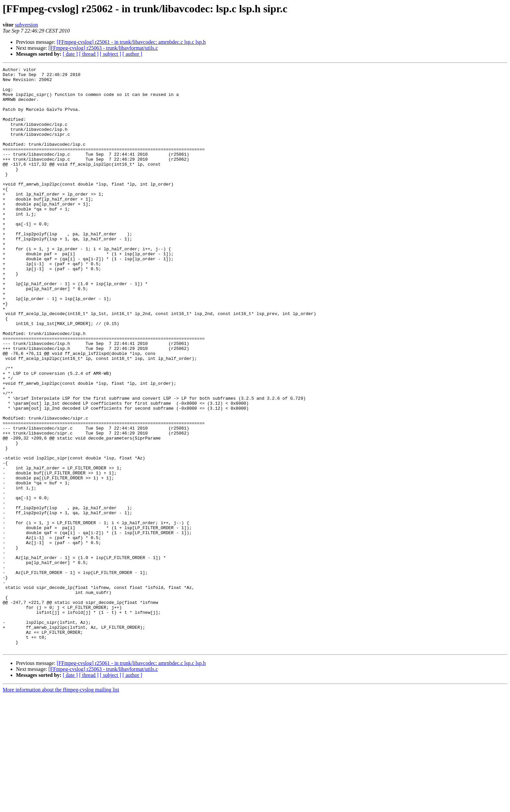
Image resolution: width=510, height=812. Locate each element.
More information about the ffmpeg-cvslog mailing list (61, 806)
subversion (26, 25)
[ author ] (132, 54)
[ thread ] (89, 54)
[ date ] (70, 54)
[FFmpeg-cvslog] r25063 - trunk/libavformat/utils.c (103, 48)
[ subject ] (111, 54)
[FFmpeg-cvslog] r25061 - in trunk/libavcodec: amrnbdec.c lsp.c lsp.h (131, 42)
